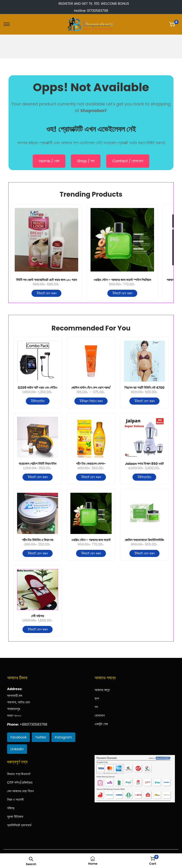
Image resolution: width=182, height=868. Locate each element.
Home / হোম (49, 161)
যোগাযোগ (100, 715)
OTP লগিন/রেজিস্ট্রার (20, 782)
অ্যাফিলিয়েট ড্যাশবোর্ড (19, 825)
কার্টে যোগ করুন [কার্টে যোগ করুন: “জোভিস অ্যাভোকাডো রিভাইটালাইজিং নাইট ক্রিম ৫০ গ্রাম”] (144, 553)
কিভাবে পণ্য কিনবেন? (19, 774)
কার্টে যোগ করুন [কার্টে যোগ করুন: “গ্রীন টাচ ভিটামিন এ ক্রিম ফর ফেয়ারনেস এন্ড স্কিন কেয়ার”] (37, 553)
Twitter (41, 737)
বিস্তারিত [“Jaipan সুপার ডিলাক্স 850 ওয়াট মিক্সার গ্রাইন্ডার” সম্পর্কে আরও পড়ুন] (144, 477)
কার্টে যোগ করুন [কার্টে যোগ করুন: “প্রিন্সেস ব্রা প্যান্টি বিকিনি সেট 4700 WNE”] (144, 401)
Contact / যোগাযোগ (128, 161)
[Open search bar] (31, 859)
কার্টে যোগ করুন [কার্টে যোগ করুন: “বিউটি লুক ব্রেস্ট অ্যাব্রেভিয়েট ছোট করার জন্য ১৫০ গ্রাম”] (46, 293)
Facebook (18, 737)
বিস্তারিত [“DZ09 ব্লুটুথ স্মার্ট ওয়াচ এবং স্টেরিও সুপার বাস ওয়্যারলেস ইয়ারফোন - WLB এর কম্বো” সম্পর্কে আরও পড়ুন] (38, 401)
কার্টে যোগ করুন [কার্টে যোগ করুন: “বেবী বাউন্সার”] (37, 629)
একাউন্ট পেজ (101, 724)
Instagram (63, 737)
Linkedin (17, 749)
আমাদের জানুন (102, 690)
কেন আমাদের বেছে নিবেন (20, 791)
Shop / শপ (86, 161)
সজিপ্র (11, 808)
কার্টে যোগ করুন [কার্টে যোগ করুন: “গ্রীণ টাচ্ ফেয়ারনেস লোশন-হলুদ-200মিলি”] (91, 477)
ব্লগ (97, 698)
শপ (96, 707)
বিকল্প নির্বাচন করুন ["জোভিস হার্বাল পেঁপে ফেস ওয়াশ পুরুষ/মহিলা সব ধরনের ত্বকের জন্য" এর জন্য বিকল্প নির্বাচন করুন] (91, 401)
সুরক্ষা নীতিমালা (15, 817)
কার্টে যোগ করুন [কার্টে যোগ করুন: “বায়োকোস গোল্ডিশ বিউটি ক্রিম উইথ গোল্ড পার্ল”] (37, 477)
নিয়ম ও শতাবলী (15, 800)
